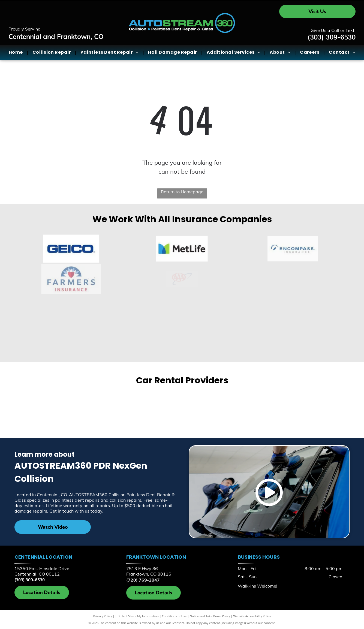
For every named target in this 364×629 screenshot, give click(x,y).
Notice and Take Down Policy (210, 616)
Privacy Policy (103, 616)
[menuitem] (16, 52)
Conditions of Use (174, 616)
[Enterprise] (101, 410)
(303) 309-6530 (332, 37)
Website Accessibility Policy (252, 616)
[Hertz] (263, 410)
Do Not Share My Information (138, 616)
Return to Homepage (182, 192)
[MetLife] (182, 249)
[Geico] (71, 249)
